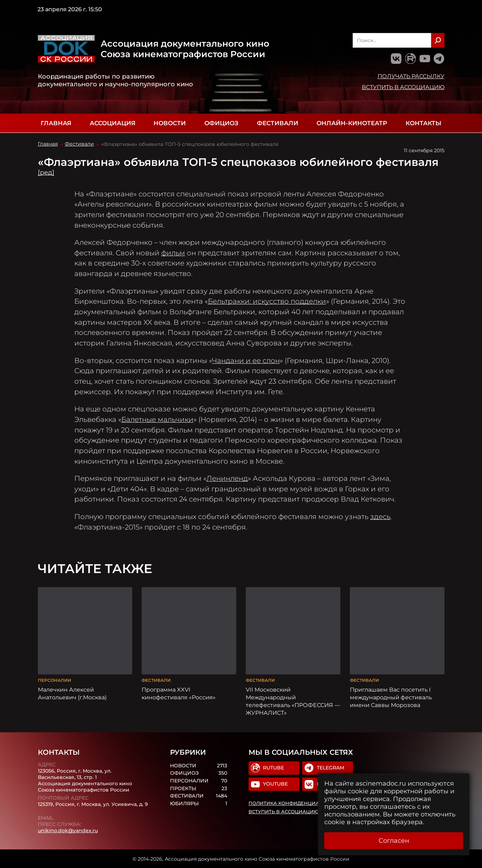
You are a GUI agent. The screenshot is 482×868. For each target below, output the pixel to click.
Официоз (221, 123)
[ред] (46, 173)
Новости (170, 123)
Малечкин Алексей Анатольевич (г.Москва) (72, 693)
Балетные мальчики (157, 419)
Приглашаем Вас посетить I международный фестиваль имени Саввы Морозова (391, 697)
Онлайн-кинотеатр (352, 123)
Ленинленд (227, 478)
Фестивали (278, 123)
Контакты (423, 123)
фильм (173, 253)
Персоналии (55, 679)
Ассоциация (113, 123)
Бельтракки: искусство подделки (267, 301)
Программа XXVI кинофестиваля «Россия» (179, 693)
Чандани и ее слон (246, 361)
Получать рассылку (411, 76)
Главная (56, 123)
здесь (380, 517)
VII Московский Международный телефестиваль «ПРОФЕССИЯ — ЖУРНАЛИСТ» (293, 700)
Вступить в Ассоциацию (403, 87)
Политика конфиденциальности (296, 803)
